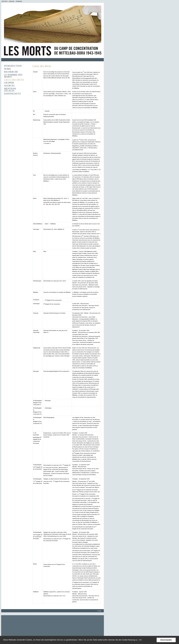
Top (100, 611)
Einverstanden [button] (166, 640)
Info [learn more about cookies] (140, 640)
